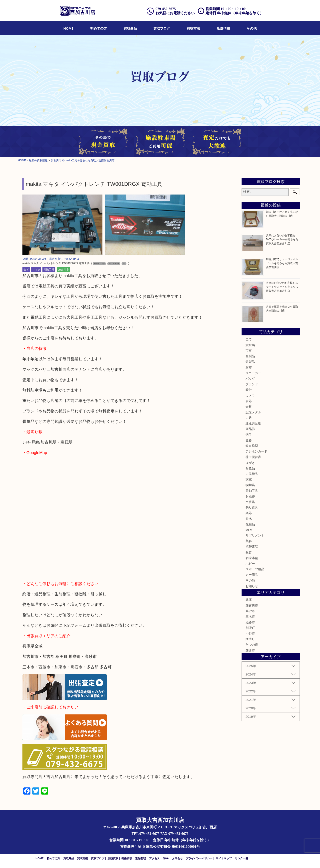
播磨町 (250, 639)
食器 (249, 401)
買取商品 (130, 28)
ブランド (252, 384)
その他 (252, 28)
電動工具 (49, 270)
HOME (68, 28)
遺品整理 (140, 858)
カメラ (250, 395)
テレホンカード (256, 451)
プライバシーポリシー (199, 858)
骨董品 (250, 468)
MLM (249, 530)
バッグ (250, 379)
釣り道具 (252, 507)
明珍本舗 (252, 558)
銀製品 (250, 362)
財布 (249, 367)
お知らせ (252, 586)
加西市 (250, 650)
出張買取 (127, 858)
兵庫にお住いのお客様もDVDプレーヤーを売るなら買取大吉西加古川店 (282, 239)
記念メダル (253, 412)
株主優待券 (253, 457)
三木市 (250, 617)
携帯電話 (252, 547)
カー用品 (252, 575)
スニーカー (253, 373)
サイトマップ (224, 858)
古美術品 (252, 474)
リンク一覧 (242, 858)
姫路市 (250, 622)
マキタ (36, 270)
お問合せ (177, 858)
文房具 (250, 502)
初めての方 (99, 28)
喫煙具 (250, 485)
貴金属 (250, 345)
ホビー (250, 564)
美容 (249, 541)
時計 (249, 390)
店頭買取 (113, 858)
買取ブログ (162, 28)
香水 (249, 519)
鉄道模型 (252, 446)
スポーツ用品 (255, 569)
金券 (249, 440)
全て (26, 270)
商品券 (250, 429)
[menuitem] (68, 28)
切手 (249, 435)
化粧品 (250, 524)
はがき (250, 463)
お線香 (250, 496)
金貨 (249, 407)
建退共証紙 (253, 423)
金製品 (250, 356)
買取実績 (82, 858)
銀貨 (249, 552)
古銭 (249, 418)
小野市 (250, 633)
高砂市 (250, 611)
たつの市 (252, 645)
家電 (249, 479)
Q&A (166, 858)
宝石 (249, 351)
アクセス (154, 858)
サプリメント (255, 535)
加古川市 (64, 270)
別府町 (250, 628)
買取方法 (193, 28)
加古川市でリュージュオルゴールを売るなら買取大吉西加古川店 (282, 263)
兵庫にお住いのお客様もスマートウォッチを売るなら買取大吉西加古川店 (282, 287)
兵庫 (249, 600)
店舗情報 (223, 28)
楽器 (249, 513)
